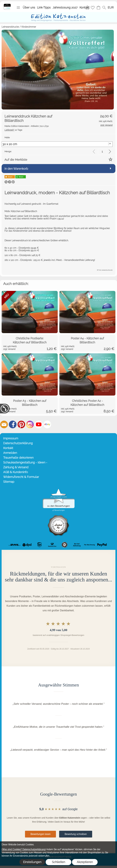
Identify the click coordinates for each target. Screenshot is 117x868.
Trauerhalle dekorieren (18, 458)
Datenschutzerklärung (18, 443)
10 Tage (13, 130)
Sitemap (9, 482)
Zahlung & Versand (16, 467)
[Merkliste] (93, 8)
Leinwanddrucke (10, 27)
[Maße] (57, 144)
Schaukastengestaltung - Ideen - (25, 462)
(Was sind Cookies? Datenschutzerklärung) (24, 849)
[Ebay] (47, 424)
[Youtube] (39, 424)
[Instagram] (30, 424)
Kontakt (84, 7)
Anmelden (10, 453)
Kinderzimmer (29, 27)
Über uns (29, 7)
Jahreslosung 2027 (65, 7)
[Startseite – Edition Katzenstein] (7, 5)
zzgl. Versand (9, 349)
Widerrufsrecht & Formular (21, 477)
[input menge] (102, 151)
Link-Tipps (44, 7)
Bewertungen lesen (40, 834)
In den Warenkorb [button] (16, 169)
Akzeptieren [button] (85, 862)
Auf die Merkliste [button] (16, 160)
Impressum (11, 438)
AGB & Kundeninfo (16, 472)
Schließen (58, 862)
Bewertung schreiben (76, 834)
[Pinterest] (21, 424)
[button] (18, 8)
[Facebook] (13, 424)
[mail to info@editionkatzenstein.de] (4, 424)
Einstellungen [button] (32, 862)
